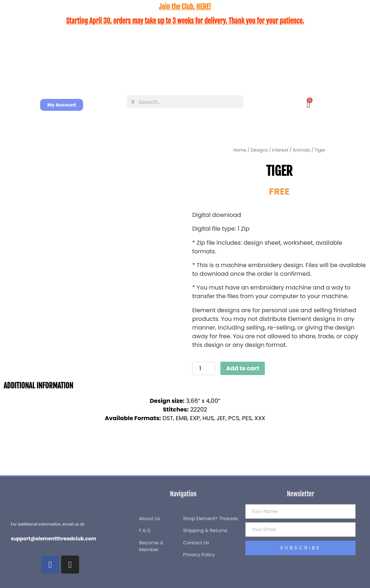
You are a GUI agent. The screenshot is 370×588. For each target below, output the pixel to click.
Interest (280, 150)
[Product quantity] (204, 368)
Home (240, 150)
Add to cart (243, 368)
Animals (301, 150)
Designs (259, 150)
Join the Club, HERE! (185, 7)
